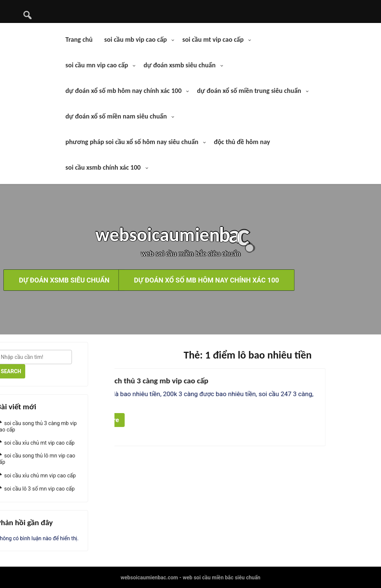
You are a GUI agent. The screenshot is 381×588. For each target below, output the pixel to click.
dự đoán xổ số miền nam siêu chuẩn (116, 116)
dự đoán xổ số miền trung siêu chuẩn (249, 91)
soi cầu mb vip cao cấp (136, 40)
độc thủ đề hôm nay (242, 142)
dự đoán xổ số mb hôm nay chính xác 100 (124, 91)
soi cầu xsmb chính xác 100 (103, 167)
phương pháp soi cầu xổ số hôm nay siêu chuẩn (132, 142)
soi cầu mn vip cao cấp (97, 65)
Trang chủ (79, 40)
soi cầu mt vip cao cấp (213, 40)
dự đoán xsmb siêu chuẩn (179, 65)
